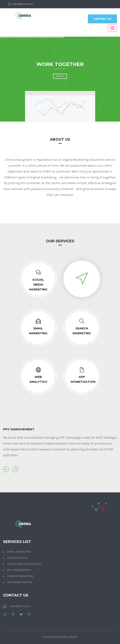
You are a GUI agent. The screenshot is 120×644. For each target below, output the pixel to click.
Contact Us (102, 19)
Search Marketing (20, 576)
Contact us (60, 76)
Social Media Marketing (24, 564)
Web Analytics (17, 558)
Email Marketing (19, 552)
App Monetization (20, 582)
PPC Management (19, 570)
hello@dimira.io (21, 4)
